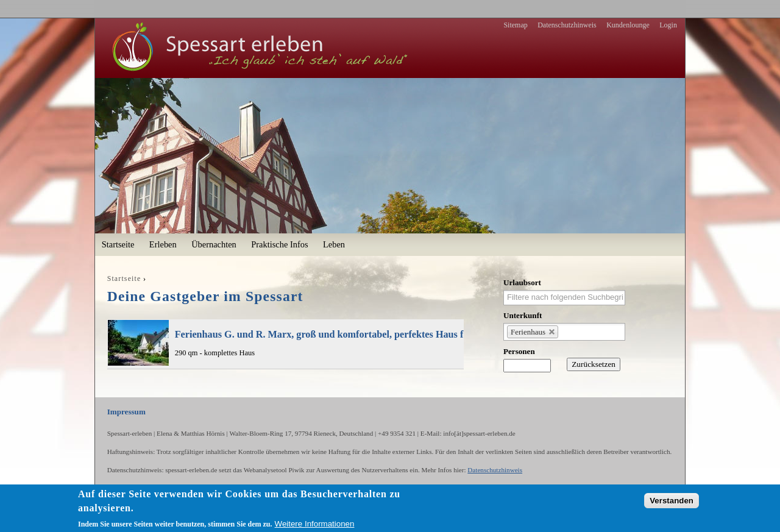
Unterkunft (523, 315)
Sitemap (515, 25)
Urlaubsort (522, 282)
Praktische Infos (279, 244)
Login (668, 25)
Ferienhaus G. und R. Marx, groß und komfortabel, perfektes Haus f (319, 335)
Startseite (118, 244)
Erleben (163, 244)
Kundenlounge (628, 25)
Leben (334, 244)
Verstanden (672, 501)
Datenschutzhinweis (567, 25)
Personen (519, 351)
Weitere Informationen (315, 524)
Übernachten (214, 244)
